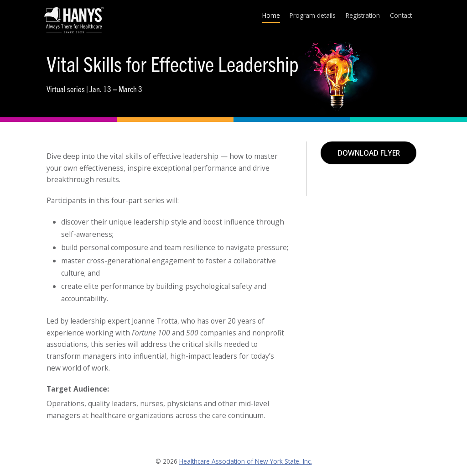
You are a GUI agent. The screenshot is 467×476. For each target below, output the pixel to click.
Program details (313, 15)
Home (271, 15)
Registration (363, 15)
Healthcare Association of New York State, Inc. (246, 461)
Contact (401, 15)
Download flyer (369, 153)
